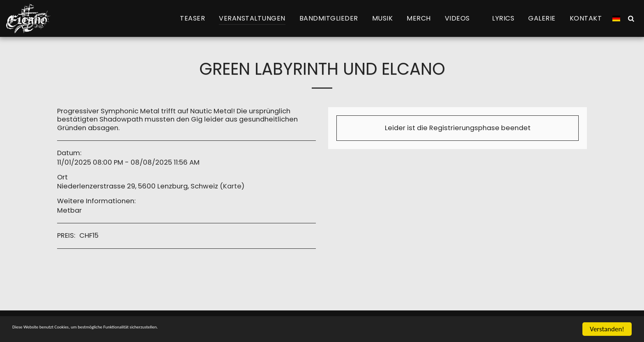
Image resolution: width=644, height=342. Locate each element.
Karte (232, 186)
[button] (462, 18)
